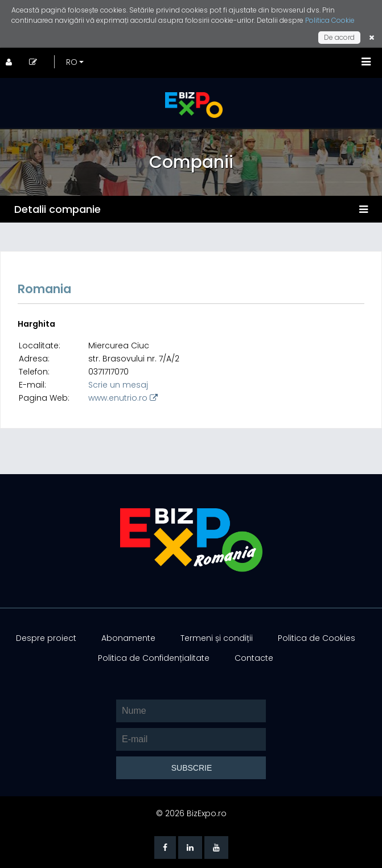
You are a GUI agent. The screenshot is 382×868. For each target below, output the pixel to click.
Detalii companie (57, 209)
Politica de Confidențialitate (154, 658)
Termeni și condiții (217, 638)
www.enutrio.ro (123, 398)
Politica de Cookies (317, 638)
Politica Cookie (330, 20)
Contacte (254, 658)
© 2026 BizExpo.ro (191, 813)
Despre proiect (46, 638)
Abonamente (128, 638)
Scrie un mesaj (118, 385)
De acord (339, 37)
